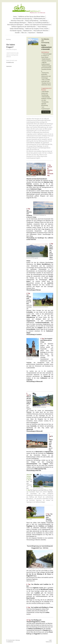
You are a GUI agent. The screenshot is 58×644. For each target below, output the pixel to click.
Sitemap (18, 640)
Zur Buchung (46, 112)
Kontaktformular (10, 62)
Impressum (9, 66)
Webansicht (49, 642)
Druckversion (11, 640)
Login (50, 640)
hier (34, 581)
